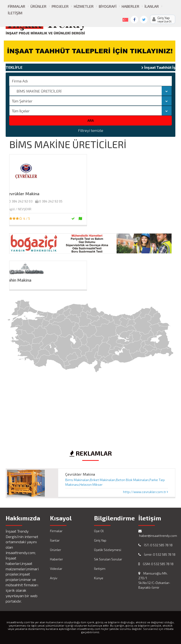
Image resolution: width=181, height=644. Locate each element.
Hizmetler (84, 6)
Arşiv (54, 578)
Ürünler (38, 6)
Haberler (130, 6)
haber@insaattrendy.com (157, 533)
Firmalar (16, 6)
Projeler (60, 6)
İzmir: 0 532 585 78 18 (157, 554)
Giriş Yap (100, 540)
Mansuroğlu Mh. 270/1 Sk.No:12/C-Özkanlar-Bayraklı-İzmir (154, 580)
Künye (99, 578)
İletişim (15, 13)
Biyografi (108, 6)
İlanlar (152, 6)
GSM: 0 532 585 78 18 (156, 564)
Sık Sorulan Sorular (108, 559)
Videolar (56, 569)
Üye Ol (99, 531)
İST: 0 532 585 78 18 (155, 545)
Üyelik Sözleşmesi (108, 550)
